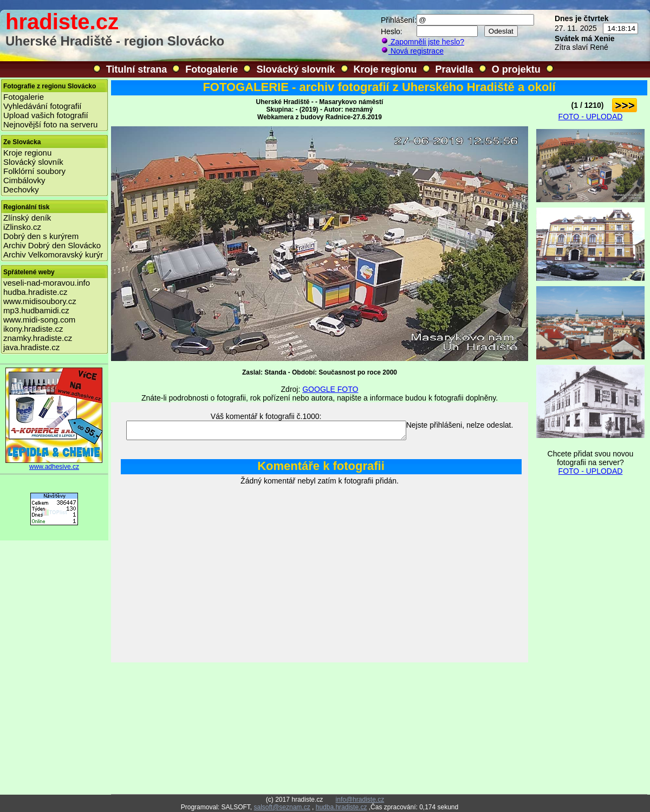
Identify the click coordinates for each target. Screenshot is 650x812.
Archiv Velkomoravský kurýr (53, 254)
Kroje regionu (385, 69)
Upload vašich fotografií (46, 115)
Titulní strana (137, 69)
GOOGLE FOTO (330, 389)
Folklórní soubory (34, 171)
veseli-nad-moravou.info (47, 283)
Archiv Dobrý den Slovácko (52, 245)
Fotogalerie (212, 69)
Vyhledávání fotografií (43, 106)
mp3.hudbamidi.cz (36, 310)
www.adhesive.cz (54, 464)
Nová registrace (412, 51)
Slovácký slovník (295, 69)
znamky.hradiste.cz (38, 338)
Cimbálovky (24, 180)
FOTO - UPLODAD (591, 117)
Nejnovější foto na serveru (50, 124)
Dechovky (21, 189)
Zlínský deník (27, 218)
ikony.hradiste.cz (33, 329)
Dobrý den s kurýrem (41, 236)
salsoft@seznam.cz (282, 807)
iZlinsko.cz (22, 227)
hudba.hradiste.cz (35, 292)
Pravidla (454, 69)
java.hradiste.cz (31, 347)
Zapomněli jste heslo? (422, 42)
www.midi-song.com (39, 320)
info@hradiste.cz (360, 800)
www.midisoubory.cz (40, 301)
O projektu (516, 69)
